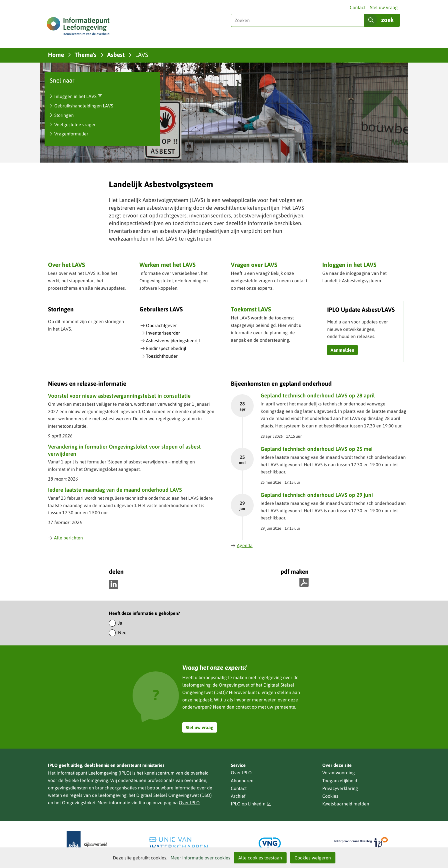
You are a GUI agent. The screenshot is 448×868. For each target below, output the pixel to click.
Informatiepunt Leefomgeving (87, 773)
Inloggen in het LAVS (78, 97)
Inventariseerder (163, 333)
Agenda (242, 545)
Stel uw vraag (384, 7)
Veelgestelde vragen (75, 125)
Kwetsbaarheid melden (346, 804)
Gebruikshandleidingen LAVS (84, 106)
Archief (238, 796)
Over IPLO (189, 803)
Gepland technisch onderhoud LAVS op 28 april (318, 395)
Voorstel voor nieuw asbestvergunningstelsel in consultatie (119, 396)
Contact (358, 7)
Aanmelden (342, 350)
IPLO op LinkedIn (251, 804)
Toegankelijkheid (340, 781)
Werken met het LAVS (168, 265)
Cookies (330, 796)
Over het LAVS (67, 265)
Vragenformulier (71, 134)
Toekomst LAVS (251, 309)
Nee (122, 633)
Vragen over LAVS (254, 265)
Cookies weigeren (313, 858)
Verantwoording (339, 773)
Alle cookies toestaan (260, 858)
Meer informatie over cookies (200, 858)
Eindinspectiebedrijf (166, 348)
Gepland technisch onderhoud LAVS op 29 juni (317, 495)
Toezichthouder (162, 356)
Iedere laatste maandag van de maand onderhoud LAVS (115, 490)
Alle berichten (65, 538)
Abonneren (242, 781)
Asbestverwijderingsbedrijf (173, 341)
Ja (120, 623)
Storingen (64, 115)
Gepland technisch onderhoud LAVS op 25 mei (317, 449)
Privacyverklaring (340, 788)
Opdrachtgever (161, 325)
